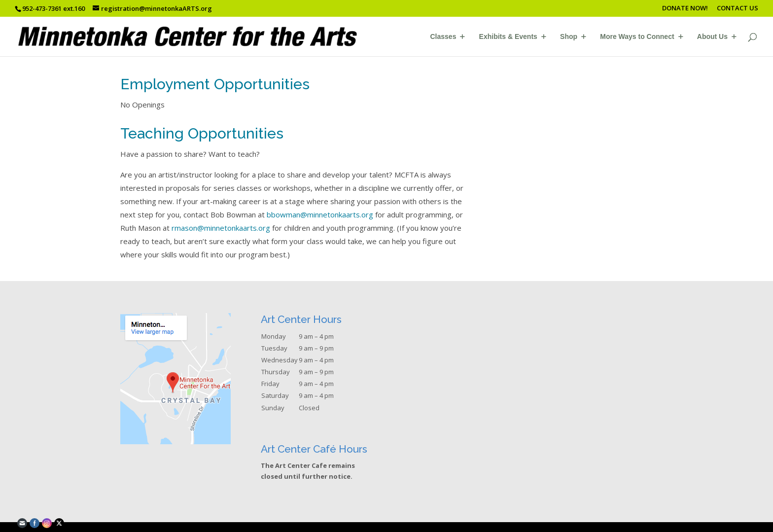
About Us (712, 37)
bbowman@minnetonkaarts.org (320, 214)
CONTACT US (738, 9)
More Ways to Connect (637, 37)
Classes (443, 37)
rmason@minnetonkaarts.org (221, 228)
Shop (569, 37)
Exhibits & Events (508, 37)
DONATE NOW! (685, 9)
